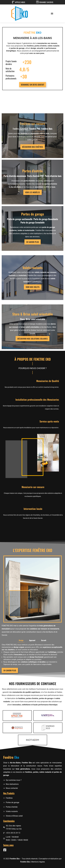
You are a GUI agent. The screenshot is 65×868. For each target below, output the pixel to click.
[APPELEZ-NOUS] (13, 2)
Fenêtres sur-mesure (32, 124)
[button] (52, 13)
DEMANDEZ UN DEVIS (46, 2)
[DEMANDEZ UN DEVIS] (37, 2)
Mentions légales (38, 862)
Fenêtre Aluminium (21, 129)
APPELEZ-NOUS (20, 2)
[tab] (21, 666)
